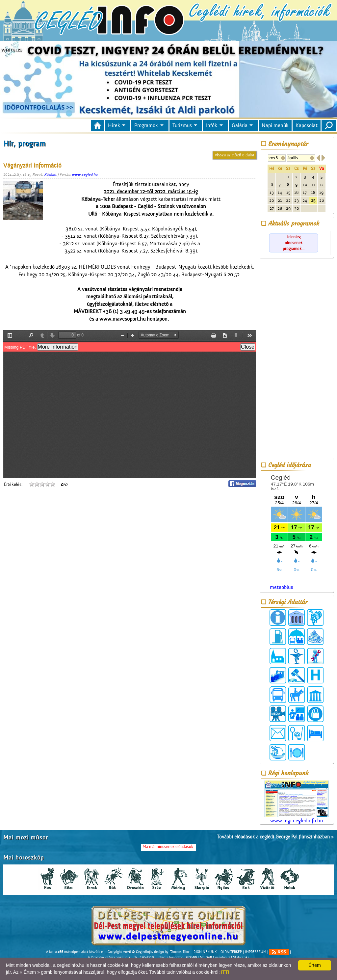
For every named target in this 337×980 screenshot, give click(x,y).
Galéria (240, 125)
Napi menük (275, 125)
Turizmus (182, 125)
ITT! (225, 972)
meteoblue (282, 587)
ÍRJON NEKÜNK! (205, 952)
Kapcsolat (307, 125)
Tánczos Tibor (180, 952)
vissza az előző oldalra (234, 155)
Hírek (114, 125)
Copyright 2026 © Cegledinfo (130, 952)
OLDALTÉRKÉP (231, 952)
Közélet (50, 174)
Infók (212, 125)
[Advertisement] (297, 359)
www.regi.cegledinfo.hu (297, 802)
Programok (146, 125)
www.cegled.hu (85, 174)
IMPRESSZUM (256, 952)
